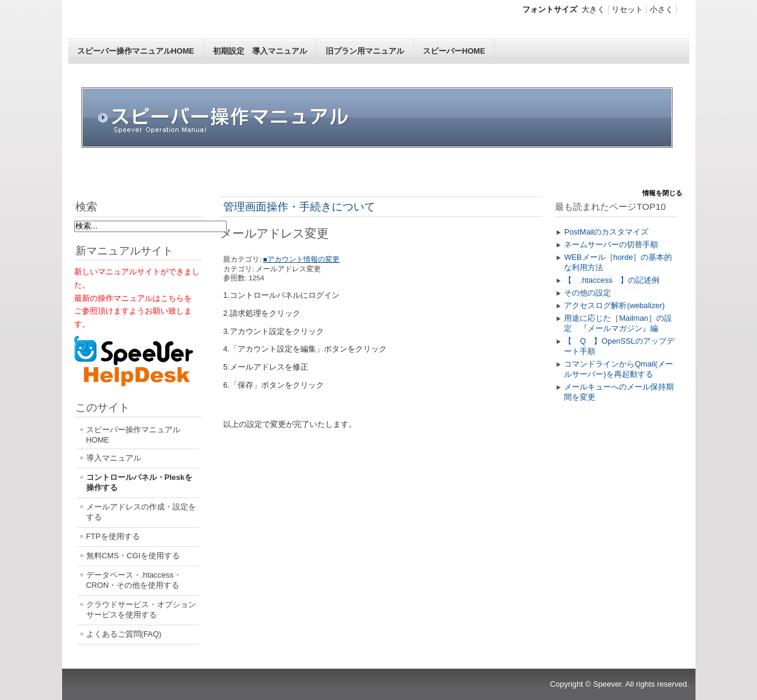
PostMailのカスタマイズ (606, 232)
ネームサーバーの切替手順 (611, 244)
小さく (661, 9)
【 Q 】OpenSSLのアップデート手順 (619, 346)
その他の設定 (588, 293)
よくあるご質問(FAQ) (124, 634)
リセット (627, 9)
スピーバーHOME (454, 51)
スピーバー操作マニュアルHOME (136, 51)
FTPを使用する (113, 536)
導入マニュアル (114, 458)
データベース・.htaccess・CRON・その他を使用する (134, 580)
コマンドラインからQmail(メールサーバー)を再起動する (619, 369)
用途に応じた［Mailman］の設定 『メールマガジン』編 (618, 323)
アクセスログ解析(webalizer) (614, 305)
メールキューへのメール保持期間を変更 (619, 392)
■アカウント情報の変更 (301, 259)
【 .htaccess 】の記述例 (612, 280)
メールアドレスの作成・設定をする (141, 512)
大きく (593, 9)
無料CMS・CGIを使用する (133, 556)
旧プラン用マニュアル (365, 51)
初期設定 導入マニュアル (260, 51)
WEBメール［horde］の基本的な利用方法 (618, 262)
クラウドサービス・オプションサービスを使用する (141, 610)
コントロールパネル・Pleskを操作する (139, 482)
